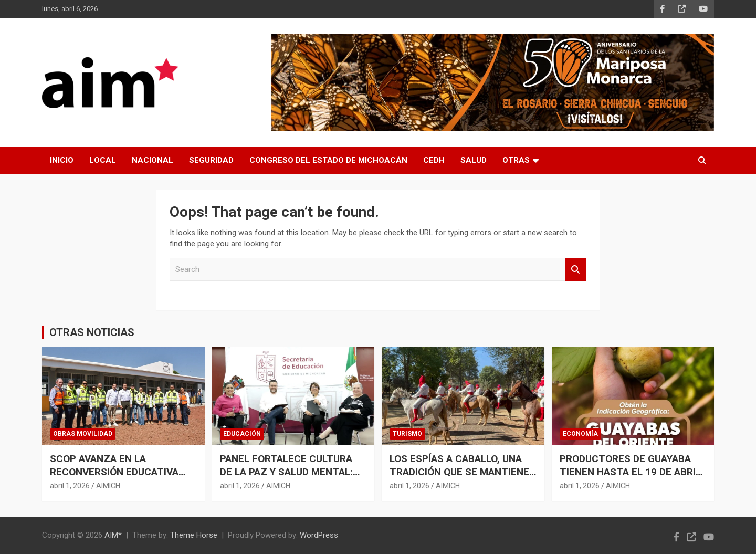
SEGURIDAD (211, 160)
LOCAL (103, 160)
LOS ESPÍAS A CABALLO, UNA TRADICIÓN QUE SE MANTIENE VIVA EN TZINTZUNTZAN (459, 472)
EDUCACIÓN (242, 434)
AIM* (113, 535)
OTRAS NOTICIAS (92, 332)
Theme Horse (194, 535)
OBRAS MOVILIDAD (83, 434)
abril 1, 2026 (70, 486)
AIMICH (108, 486)
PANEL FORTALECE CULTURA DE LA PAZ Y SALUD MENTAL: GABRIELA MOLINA (286, 472)
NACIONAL (153, 160)
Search (576, 270)
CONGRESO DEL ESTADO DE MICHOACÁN (328, 160)
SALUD (474, 160)
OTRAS (516, 160)
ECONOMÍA (580, 434)
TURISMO (407, 434)
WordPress (319, 535)
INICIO (62, 160)
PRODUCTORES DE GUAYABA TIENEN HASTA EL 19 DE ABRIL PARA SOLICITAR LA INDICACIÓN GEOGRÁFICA (630, 478)
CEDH (434, 160)
